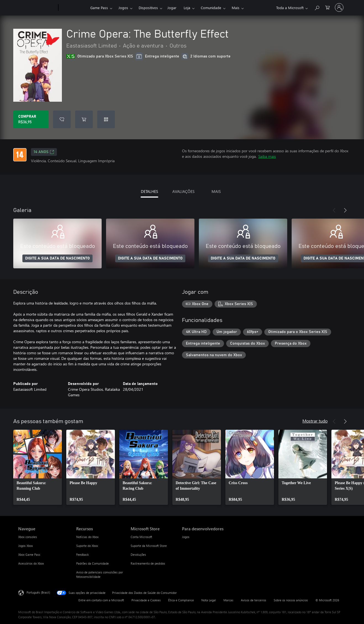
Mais (236, 8)
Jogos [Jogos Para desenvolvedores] (186, 537)
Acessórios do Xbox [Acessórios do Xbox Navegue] (31, 563)
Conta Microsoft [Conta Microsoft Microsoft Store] (141, 537)
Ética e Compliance (181, 600)
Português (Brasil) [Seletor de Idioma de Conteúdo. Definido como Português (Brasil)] (38, 592)
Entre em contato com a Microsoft (101, 600)
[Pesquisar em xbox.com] (317, 7)
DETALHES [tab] (149, 191)
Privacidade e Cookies (146, 600)
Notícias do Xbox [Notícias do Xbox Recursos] (87, 537)
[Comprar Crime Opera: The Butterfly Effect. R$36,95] (31, 119)
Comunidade (211, 8)
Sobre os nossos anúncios (291, 600)
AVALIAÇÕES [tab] (183, 191)
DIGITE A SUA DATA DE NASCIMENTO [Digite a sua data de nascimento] (57, 258)
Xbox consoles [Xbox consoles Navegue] (28, 537)
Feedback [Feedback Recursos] (82, 554)
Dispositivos (148, 8)
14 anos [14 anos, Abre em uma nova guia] (44, 152)
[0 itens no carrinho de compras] (328, 7)
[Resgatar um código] (106, 119)
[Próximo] (345, 210)
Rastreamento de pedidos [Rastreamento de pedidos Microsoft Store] (148, 563)
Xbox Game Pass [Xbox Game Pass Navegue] (29, 554)
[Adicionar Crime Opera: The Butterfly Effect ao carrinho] (84, 119)
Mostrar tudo (315, 421)
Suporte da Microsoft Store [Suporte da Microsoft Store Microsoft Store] (149, 546)
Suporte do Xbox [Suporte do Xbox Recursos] (87, 546)
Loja (187, 8)
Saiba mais (267, 156)
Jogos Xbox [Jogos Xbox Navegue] (26, 546)
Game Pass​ (99, 8)
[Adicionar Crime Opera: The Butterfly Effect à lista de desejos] (62, 119)
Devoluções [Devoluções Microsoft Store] (138, 554)
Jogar (172, 8)
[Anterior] (334, 210)
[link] (38, 467)
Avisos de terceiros (254, 600)
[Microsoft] (37, 8)
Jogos (123, 8)
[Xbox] (74, 8)
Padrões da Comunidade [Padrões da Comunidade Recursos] (93, 563)
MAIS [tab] (216, 191)
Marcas (228, 600)
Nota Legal (209, 600)
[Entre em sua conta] (339, 7)
